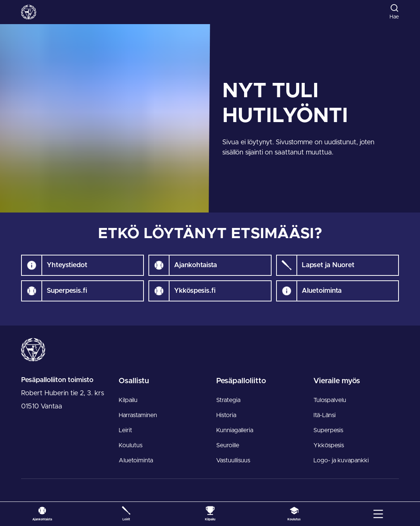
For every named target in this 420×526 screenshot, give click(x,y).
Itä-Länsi (325, 415)
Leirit (125, 430)
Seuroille (228, 445)
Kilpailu (128, 400)
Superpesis (328, 430)
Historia (226, 415)
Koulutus (131, 445)
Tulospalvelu (330, 400)
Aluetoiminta (136, 460)
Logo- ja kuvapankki (341, 460)
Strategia (228, 400)
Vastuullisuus (233, 460)
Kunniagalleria (235, 430)
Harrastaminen (138, 415)
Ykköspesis (329, 445)
